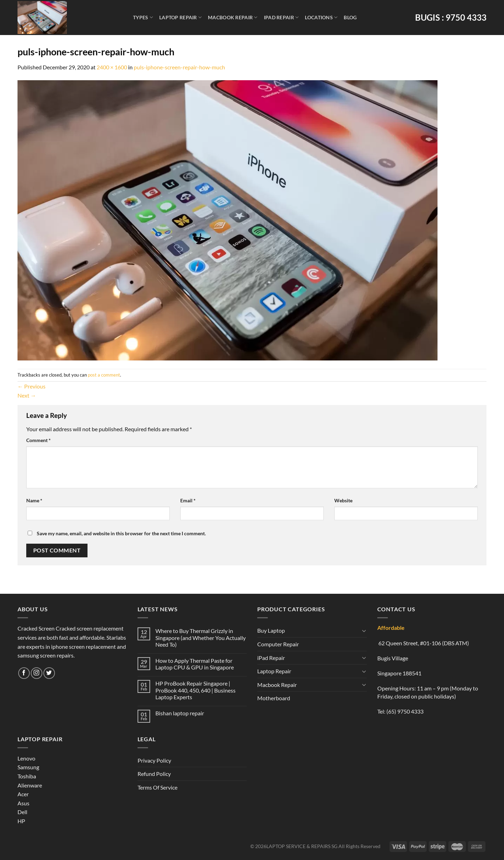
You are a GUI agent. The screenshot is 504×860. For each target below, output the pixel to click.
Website (343, 500)
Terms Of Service (157, 787)
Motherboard (274, 698)
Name (34, 500)
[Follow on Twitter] (49, 673)
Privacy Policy (154, 760)
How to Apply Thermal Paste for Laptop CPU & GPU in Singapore (195, 664)
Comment (38, 440)
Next (27, 395)
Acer (23, 794)
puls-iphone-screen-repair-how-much (179, 67)
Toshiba (27, 776)
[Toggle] (364, 631)
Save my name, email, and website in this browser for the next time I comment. (121, 533)
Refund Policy (154, 774)
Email (188, 500)
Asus (23, 803)
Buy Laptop (271, 630)
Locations (321, 17)
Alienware (30, 785)
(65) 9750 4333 (405, 711)
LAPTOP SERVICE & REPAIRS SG (302, 846)
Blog (350, 17)
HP (21, 821)
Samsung (28, 767)
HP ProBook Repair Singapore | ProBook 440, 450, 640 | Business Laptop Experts (195, 690)
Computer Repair (278, 644)
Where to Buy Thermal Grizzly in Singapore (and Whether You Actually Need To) (201, 637)
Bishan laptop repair (180, 713)
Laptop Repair (180, 17)
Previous (31, 386)
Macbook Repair (233, 17)
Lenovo (26, 758)
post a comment (104, 375)
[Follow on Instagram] (37, 673)
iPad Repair (281, 17)
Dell (22, 812)
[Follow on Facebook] (24, 673)
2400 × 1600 (112, 67)
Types (143, 17)
